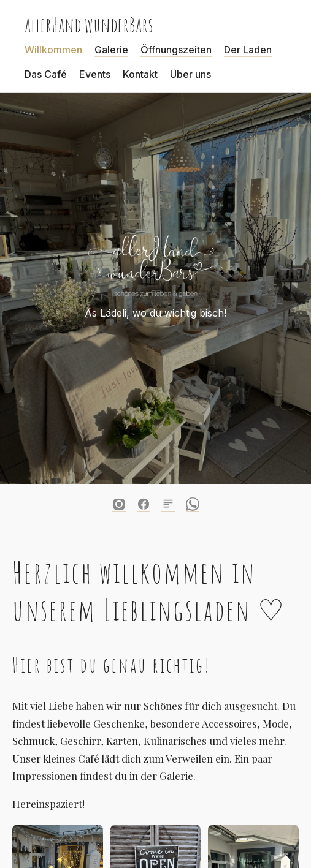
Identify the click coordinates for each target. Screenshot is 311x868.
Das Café (46, 74)
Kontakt (140, 74)
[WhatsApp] (193, 504)
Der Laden (248, 50)
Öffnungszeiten (176, 50)
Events (95, 74)
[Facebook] (144, 504)
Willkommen (53, 50)
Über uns (190, 74)
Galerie (111, 50)
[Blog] (168, 504)
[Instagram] (119, 504)
